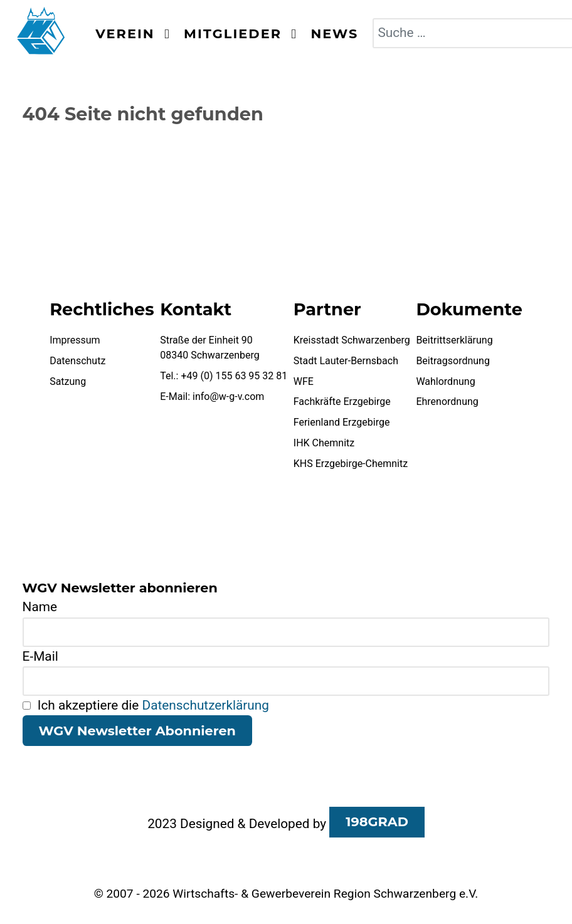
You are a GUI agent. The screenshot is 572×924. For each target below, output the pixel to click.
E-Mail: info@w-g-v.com (212, 396)
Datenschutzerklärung (206, 705)
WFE (304, 381)
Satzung (68, 381)
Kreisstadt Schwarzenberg (352, 340)
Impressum (75, 340)
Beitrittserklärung (454, 340)
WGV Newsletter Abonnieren (137, 731)
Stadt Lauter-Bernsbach (346, 361)
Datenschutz (77, 361)
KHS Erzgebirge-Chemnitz (351, 464)
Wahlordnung (445, 381)
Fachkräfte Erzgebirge (342, 402)
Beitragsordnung (453, 361)
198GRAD (377, 822)
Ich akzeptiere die (146, 705)
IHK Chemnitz (324, 443)
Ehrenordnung (447, 402)
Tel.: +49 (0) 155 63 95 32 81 (224, 376)
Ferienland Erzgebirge (342, 422)
